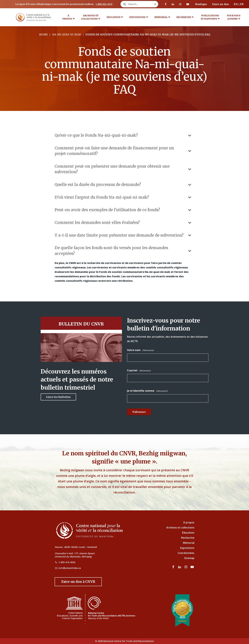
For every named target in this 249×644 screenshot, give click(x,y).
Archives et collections (90, 17)
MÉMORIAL (161, 17)
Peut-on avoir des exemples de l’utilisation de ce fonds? (123, 210)
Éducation (113, 17)
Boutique (201, 4)
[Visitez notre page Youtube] (188, 4)
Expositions (137, 17)
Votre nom (140, 350)
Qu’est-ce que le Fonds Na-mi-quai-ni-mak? (123, 135)
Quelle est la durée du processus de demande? (123, 185)
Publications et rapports (210, 17)
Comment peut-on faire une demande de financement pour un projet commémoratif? (123, 151)
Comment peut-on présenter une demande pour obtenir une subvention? (123, 169)
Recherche (184, 17)
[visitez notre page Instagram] (180, 4)
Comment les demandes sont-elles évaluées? (123, 223)
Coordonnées (186, 553)
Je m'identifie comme (147, 391)
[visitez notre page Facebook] (166, 4)
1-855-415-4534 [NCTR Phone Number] (67, 562)
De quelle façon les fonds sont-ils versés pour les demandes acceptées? (123, 251)
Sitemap (189, 558)
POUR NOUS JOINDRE (234, 17)
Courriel (139, 371)
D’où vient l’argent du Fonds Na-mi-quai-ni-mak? (123, 197)
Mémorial (189, 543)
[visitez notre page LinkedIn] (173, 4)
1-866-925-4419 (104, 4)
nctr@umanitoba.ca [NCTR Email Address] (70, 568)
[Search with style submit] (155, 4)
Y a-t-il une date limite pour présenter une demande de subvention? (123, 235)
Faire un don (221, 4)
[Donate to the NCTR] (78, 582)
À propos (67, 17)
